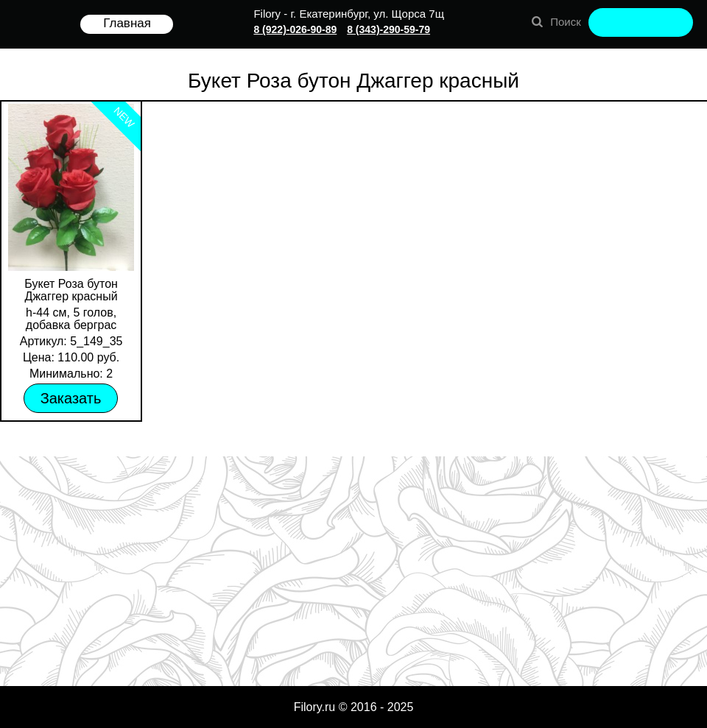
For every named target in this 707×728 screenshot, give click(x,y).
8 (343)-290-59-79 (388, 29)
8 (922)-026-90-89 (295, 29)
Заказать (71, 398)
